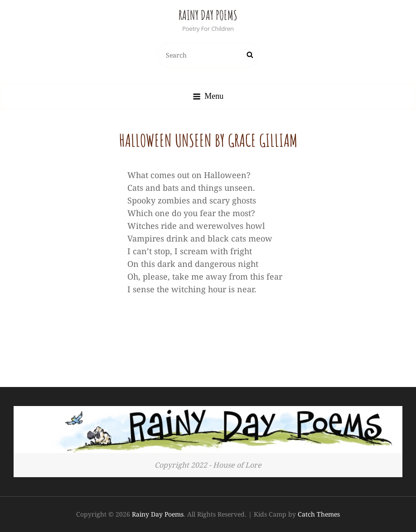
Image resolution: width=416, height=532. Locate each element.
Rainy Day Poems (208, 15)
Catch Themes (319, 514)
